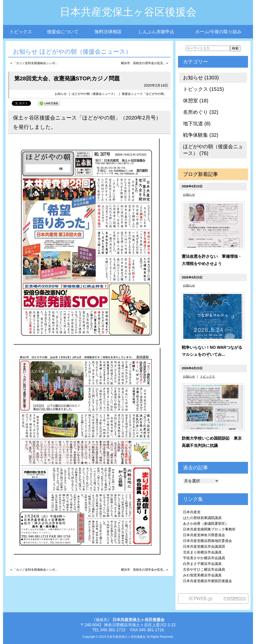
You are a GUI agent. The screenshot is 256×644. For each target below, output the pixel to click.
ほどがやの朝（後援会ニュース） (94, 94)
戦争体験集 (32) (201, 135)
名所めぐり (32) (201, 112)
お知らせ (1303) (201, 78)
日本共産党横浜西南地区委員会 (207, 541)
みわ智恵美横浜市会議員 (202, 575)
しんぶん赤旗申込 (156, 32)
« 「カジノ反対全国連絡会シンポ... (34, 63)
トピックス (21, 32)
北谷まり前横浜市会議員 (202, 552)
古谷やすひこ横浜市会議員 (204, 569)
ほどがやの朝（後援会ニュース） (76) (213, 150)
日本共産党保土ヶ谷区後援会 (128, 12)
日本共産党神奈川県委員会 (204, 535)
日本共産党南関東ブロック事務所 (209, 529)
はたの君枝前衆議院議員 (202, 518)
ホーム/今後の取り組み (218, 32)
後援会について (63, 32)
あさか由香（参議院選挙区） (206, 523)
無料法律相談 (108, 32)
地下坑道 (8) (197, 124)
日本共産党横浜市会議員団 (204, 546)
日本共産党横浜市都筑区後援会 (207, 581)
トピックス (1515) (203, 89)
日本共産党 (192, 512)
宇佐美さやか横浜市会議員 (204, 558)
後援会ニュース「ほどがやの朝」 (144, 94)
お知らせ (61, 94)
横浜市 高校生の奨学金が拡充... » (144, 63)
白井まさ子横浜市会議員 (202, 564)
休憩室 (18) (196, 101)
